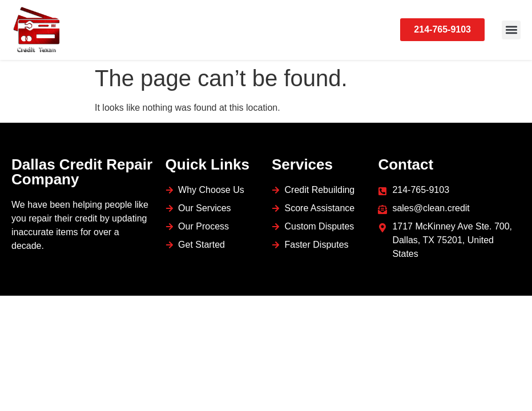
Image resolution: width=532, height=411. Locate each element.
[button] (511, 30)
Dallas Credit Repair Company (82, 172)
